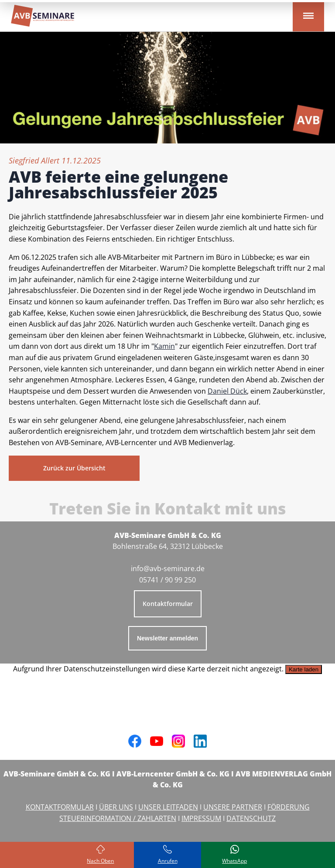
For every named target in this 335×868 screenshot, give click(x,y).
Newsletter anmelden (167, 638)
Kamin (164, 346)
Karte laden (304, 669)
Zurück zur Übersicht (74, 468)
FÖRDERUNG (289, 807)
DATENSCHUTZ (251, 818)
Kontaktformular (168, 604)
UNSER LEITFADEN (168, 807)
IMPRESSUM (201, 818)
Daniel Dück (227, 391)
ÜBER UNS (116, 807)
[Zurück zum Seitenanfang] (101, 855)
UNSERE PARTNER (233, 807)
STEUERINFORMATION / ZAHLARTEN (118, 818)
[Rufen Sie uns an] (167, 855)
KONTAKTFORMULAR (60, 807)
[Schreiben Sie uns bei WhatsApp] (235, 855)
